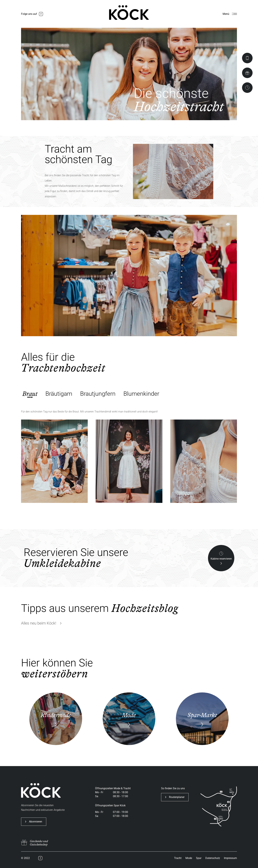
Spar (199, 858)
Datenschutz (213, 858)
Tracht (178, 858)
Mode (189, 858)
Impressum (230, 858)
